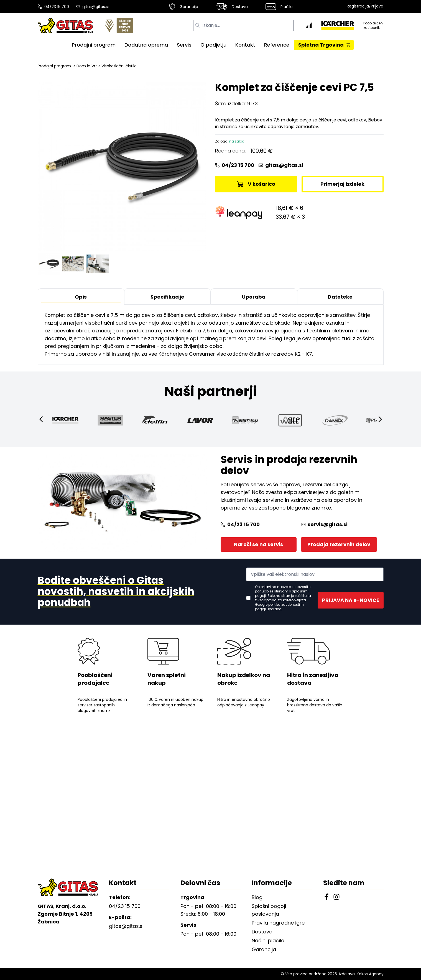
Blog (257, 897)
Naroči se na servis (258, 544)
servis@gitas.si (324, 524)
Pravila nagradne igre (278, 923)
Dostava (232, 7)
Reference (277, 45)
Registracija (358, 6)
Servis (184, 45)
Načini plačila (268, 940)
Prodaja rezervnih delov (339, 544)
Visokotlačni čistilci (119, 66)
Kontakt (245, 45)
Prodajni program (94, 45)
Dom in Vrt (87, 66)
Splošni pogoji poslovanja (269, 910)
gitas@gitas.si (92, 7)
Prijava (377, 6)
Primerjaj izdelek (342, 184)
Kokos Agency (370, 974)
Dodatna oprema (146, 45)
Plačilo (279, 7)
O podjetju (213, 45)
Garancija (184, 7)
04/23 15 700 (53, 7)
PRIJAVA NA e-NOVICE (351, 600)
